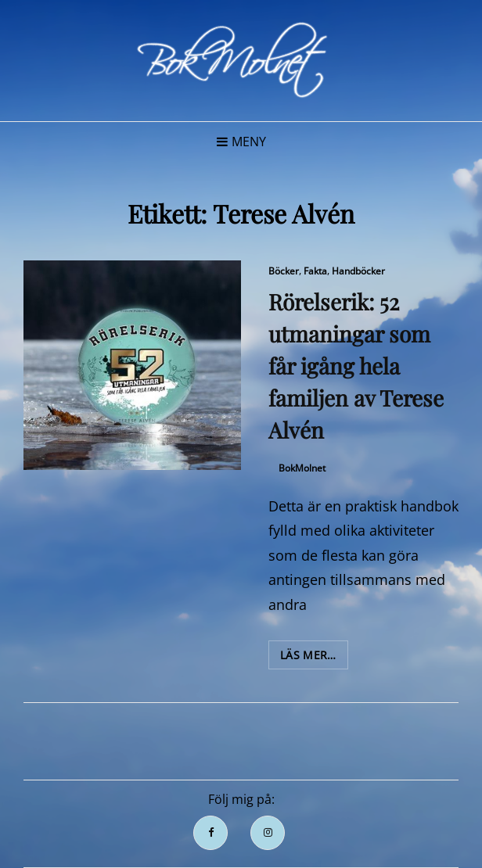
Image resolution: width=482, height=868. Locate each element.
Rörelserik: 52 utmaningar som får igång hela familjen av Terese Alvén (356, 366)
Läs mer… (314, 658)
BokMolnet (302, 468)
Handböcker (358, 271)
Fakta (315, 271)
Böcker (284, 271)
